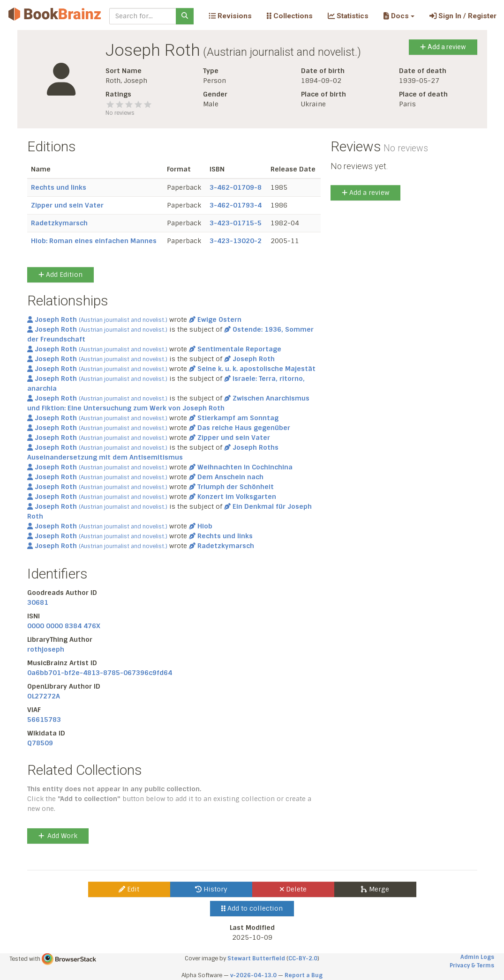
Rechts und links (59, 187)
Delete (293, 889)
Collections (290, 16)
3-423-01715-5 (236, 223)
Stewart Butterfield (256, 958)
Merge (375, 889)
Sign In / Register (463, 16)
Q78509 (40, 743)
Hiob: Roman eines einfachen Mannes (94, 241)
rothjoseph (46, 649)
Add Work (58, 836)
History (211, 889)
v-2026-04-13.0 (253, 975)
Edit (129, 889)
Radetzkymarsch (59, 223)
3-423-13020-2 (236, 241)
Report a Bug (304, 975)
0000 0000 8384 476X (64, 626)
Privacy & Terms (472, 965)
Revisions (230, 16)
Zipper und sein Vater (67, 205)
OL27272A (44, 696)
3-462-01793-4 (236, 205)
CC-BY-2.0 (303, 958)
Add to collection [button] (252, 908)
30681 (38, 602)
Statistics (348, 16)
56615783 (44, 720)
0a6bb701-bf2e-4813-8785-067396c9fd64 (100, 673)
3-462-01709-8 (236, 187)
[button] (399, 16)
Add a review (443, 47)
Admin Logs (477, 957)
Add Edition (60, 275)
